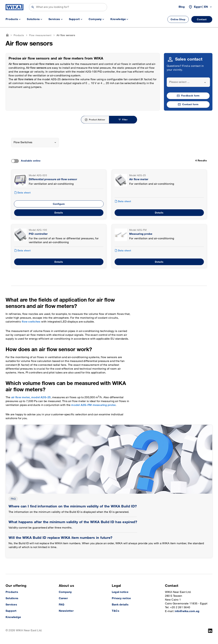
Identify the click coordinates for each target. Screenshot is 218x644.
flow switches (31, 322)
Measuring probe (141, 234)
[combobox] (188, 82)
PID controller (38, 234)
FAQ (13, 499)
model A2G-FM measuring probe (93, 405)
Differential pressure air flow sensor (53, 179)
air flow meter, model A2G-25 (31, 397)
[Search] (68, 7)
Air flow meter (139, 179)
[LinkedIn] (210, 631)
